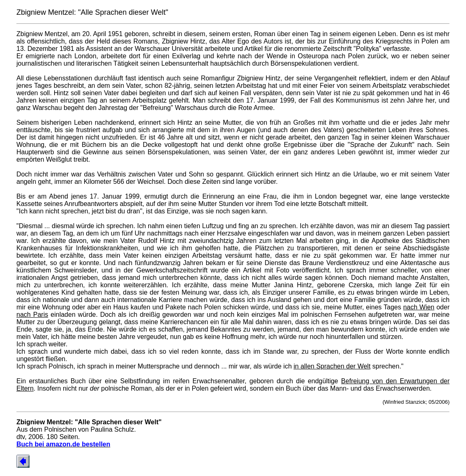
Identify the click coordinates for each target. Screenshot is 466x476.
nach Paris (32, 315)
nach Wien (419, 307)
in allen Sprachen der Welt (332, 366)
